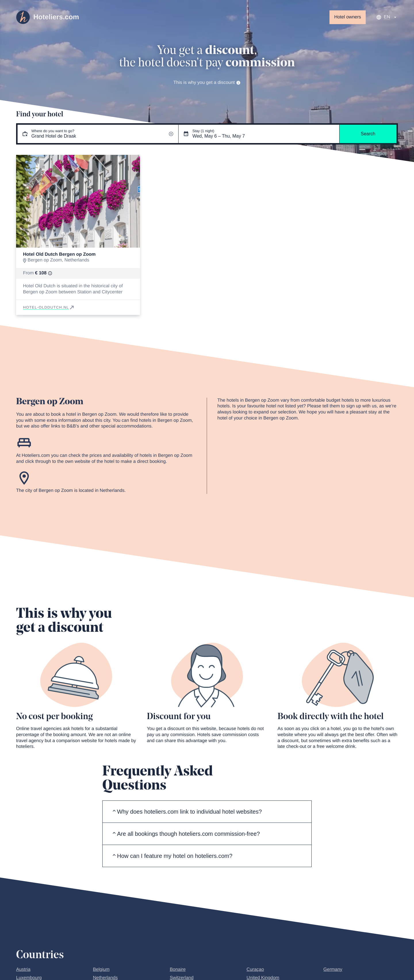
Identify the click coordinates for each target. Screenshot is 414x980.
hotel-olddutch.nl (49, 307)
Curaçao (255, 970)
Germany (333, 970)
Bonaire (178, 970)
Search (368, 134)
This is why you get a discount (207, 83)
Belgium (101, 970)
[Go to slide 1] (78, 243)
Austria (23, 970)
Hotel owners (347, 17)
